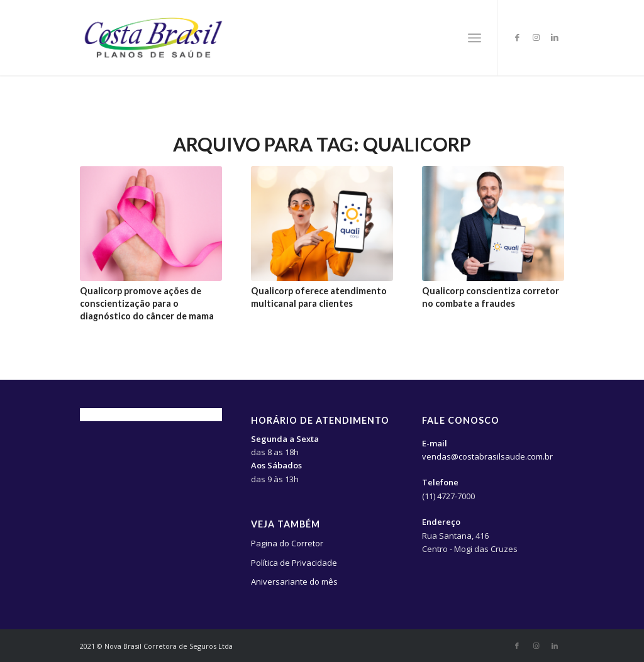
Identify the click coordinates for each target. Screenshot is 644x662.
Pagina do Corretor (287, 543)
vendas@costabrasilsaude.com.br (487, 456)
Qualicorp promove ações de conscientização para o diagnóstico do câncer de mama (147, 303)
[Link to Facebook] (517, 37)
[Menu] (475, 38)
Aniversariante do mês (294, 582)
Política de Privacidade (294, 563)
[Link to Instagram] (536, 37)
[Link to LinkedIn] (555, 37)
